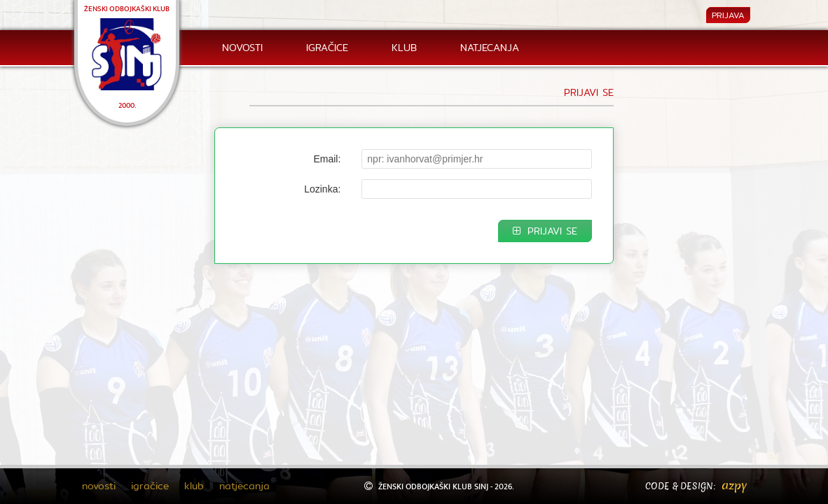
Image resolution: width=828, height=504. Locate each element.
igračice (327, 48)
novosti (242, 48)
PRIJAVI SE (545, 231)
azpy (734, 485)
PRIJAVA (728, 15)
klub (404, 48)
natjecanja (490, 48)
